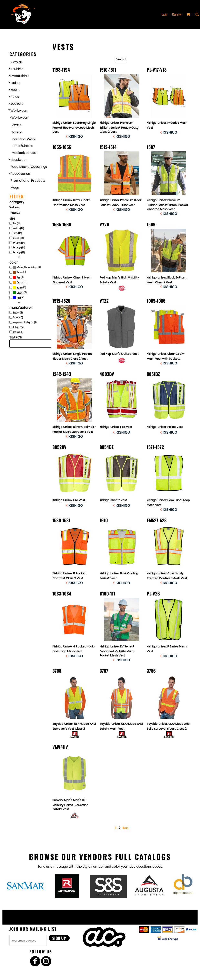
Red (19, 277)
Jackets (17, 104)
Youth (15, 90)
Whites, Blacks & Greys (27, 267)
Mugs (15, 188)
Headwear (19, 160)
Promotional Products (28, 181)
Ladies (15, 83)
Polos (15, 97)
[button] (197, 14)
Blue (19, 298)
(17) (20, 282)
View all (16, 62)
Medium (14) (18, 228)
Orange (20, 282)
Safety (17, 132)
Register (177, 14)
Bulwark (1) (18, 317)
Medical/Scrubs (24, 153)
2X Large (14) (19, 243)
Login (164, 14)
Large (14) (17, 233)
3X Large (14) (19, 247)
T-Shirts (17, 69)
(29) (20, 292)
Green (19, 293)
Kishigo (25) (18, 327)
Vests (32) (15, 213)
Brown (20, 272)
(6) (18, 277)
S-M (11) (17, 223)
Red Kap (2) (18, 332)
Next (126, 828)
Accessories (20, 174)
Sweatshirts (20, 76)
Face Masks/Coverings (29, 167)
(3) (19, 272)
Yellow (20, 287)
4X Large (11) (19, 252)
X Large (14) (18, 238)
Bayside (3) (18, 312)
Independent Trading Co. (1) (25, 322)
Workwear (19, 111)
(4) (27, 267)
